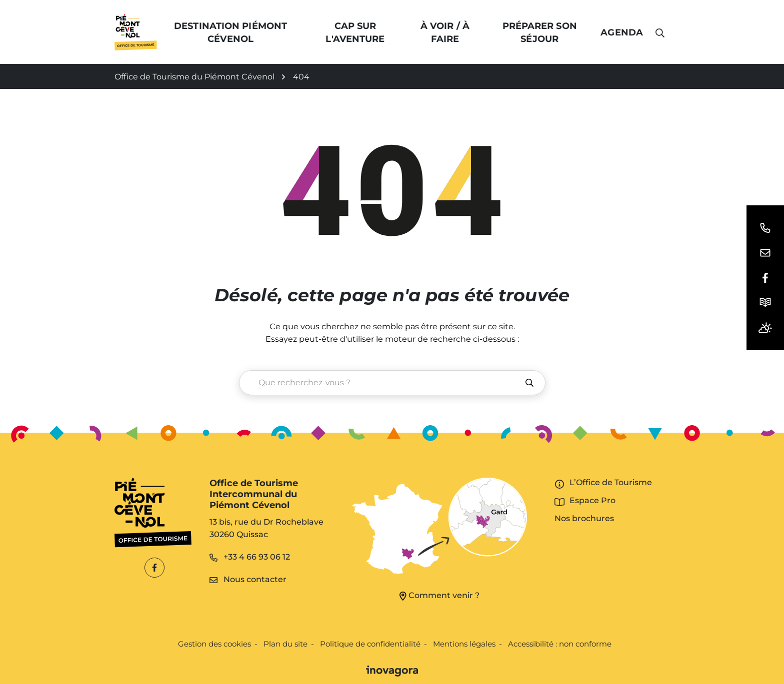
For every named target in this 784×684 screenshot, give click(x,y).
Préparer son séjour (540, 32)
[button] (765, 228)
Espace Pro (592, 500)
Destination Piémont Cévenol (230, 32)
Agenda (622, 32)
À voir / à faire (445, 32)
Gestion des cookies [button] (214, 644)
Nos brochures (584, 518)
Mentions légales (464, 644)
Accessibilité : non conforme (560, 644)
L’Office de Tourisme (611, 482)
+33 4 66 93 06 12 (250, 557)
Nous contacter (248, 579)
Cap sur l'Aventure (355, 32)
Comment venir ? (439, 596)
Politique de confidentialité (370, 644)
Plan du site (285, 644)
